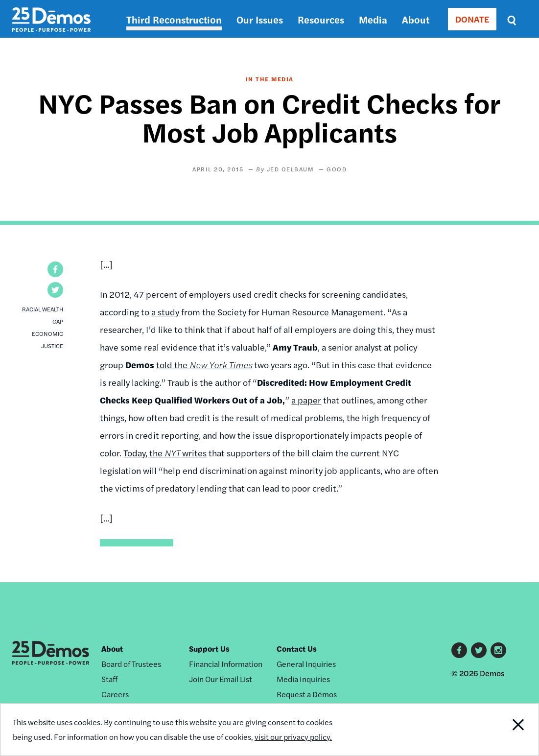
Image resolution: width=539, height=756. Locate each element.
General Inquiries (306, 664)
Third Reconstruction (174, 19)
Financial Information (226, 664)
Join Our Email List (221, 679)
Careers (115, 694)
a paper (306, 400)
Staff (109, 679)
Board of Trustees (131, 664)
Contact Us (297, 649)
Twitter (479, 650)
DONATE (472, 19)
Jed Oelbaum (291, 169)
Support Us (209, 649)
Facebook (459, 650)
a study (165, 312)
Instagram (498, 650)
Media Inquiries (303, 679)
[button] (55, 269)
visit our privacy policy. (293, 737)
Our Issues (260, 19)
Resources (321, 19)
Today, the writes (165, 453)
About (416, 19)
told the (204, 365)
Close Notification (511, 730)
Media (373, 19)
